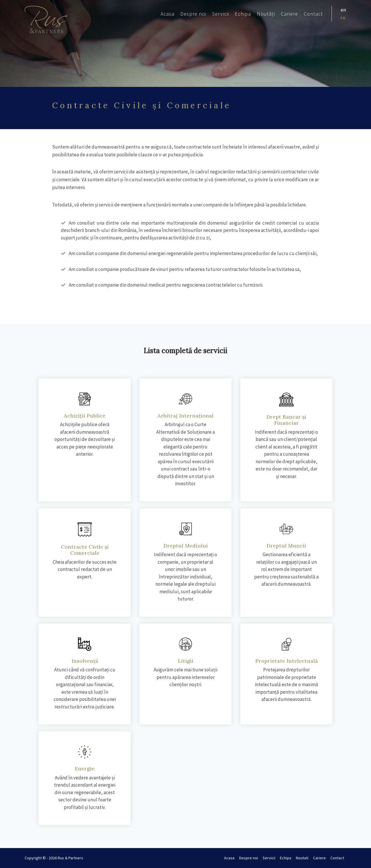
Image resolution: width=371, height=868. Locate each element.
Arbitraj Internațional (185, 416)
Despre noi (193, 14)
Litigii (186, 661)
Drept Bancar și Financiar (286, 420)
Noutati (302, 858)
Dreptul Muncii (286, 546)
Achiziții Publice (85, 416)
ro (343, 18)
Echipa (243, 14)
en (343, 10)
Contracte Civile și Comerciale (85, 550)
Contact (313, 14)
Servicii (221, 14)
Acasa (168, 14)
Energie (85, 769)
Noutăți (266, 14)
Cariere (289, 14)
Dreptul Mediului (186, 546)
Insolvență (85, 661)
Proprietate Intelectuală (287, 661)
